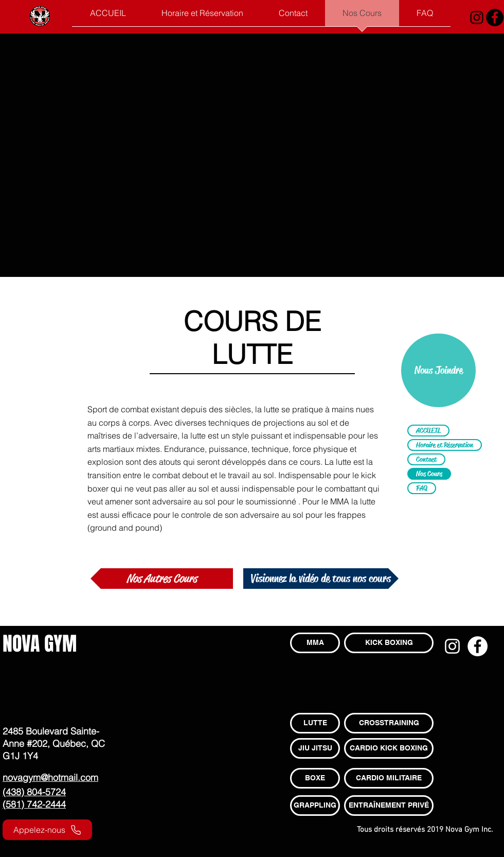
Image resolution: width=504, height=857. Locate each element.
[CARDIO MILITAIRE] (389, 778)
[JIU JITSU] (315, 748)
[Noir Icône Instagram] (477, 18)
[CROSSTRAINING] (389, 723)
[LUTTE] (315, 723)
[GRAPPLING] (315, 806)
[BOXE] (315, 778)
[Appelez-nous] (47, 830)
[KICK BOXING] (389, 643)
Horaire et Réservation (445, 445)
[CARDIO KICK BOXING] (389, 748)
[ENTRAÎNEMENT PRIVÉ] (389, 806)
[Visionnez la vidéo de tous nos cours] (321, 579)
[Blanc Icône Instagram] (452, 646)
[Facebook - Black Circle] (495, 18)
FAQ (422, 488)
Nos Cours (429, 474)
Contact (426, 459)
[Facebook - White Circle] (478, 646)
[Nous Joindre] (438, 370)
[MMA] (315, 643)
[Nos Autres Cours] (162, 579)
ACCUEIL (428, 430)
